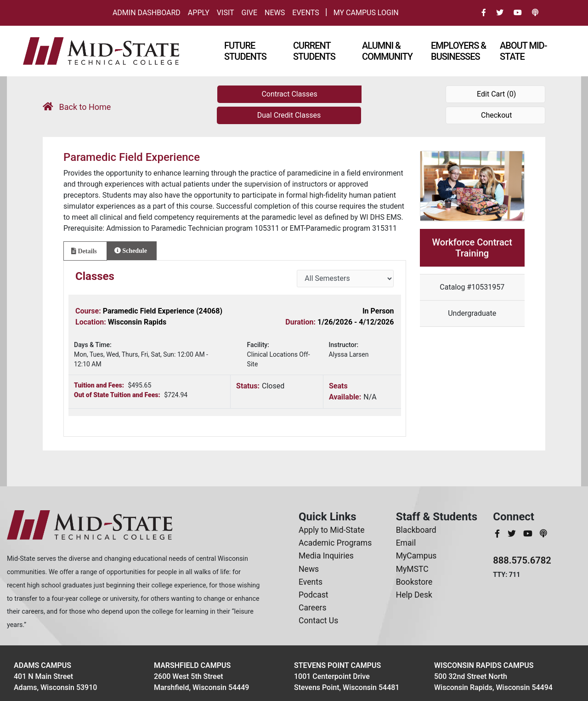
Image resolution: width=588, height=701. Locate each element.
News (275, 13)
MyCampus (416, 556)
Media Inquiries (326, 556)
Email (406, 543)
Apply (199, 13)
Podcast (314, 595)
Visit (226, 13)
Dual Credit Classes (289, 115)
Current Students (314, 51)
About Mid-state (523, 51)
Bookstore (414, 582)
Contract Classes (289, 94)
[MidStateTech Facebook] (498, 534)
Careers (313, 608)
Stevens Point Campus (337, 665)
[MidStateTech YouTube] (529, 534)
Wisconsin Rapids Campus (484, 665)
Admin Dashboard (147, 13)
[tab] (85, 251)
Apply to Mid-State (331, 530)
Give (250, 13)
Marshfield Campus (192, 665)
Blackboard (416, 530)
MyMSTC (412, 569)
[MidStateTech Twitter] (513, 534)
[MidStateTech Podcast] (543, 534)
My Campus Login (366, 13)
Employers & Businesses (458, 51)
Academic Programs (335, 543)
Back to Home (77, 107)
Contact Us (318, 621)
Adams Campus (42, 665)
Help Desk (414, 595)
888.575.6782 (522, 560)
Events (305, 13)
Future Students (245, 51)
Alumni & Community (387, 51)
